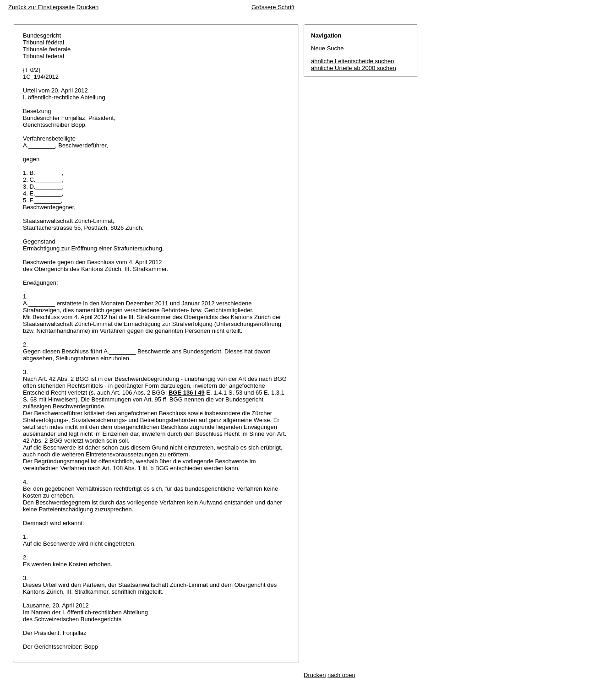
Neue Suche (327, 48)
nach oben (341, 675)
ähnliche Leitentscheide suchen (352, 61)
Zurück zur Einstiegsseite (41, 7)
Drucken (87, 7)
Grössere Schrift (273, 7)
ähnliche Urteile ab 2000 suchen (354, 68)
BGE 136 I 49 (187, 393)
